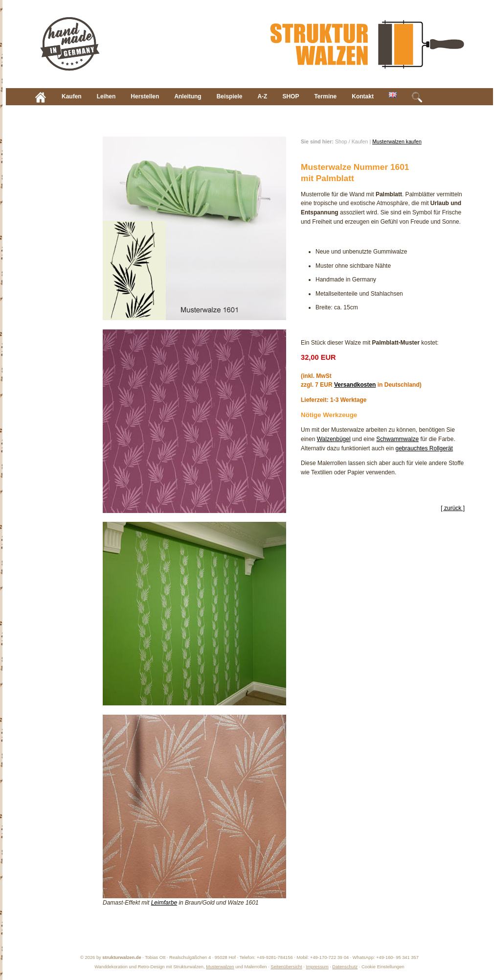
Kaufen (72, 96)
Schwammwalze (397, 439)
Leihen (106, 96)
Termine (325, 96)
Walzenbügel (334, 439)
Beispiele (230, 96)
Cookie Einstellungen (383, 967)
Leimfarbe (164, 903)
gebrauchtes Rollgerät (424, 448)
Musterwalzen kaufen (397, 141)
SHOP (291, 96)
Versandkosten (355, 385)
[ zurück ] (453, 508)
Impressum (317, 967)
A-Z (262, 96)
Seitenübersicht (286, 967)
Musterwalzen (220, 967)
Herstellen (145, 96)
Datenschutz (345, 967)
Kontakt (363, 96)
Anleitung (188, 96)
